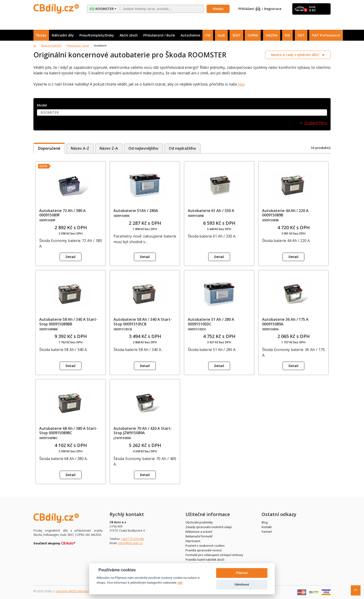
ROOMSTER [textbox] (50, 112)
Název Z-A (109, 148)
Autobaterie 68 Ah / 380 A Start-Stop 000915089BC (68, 431)
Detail (71, 257)
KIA (287, 35)
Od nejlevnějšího (144, 148)
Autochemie (190, 35)
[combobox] (182, 113)
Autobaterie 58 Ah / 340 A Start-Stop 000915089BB (68, 322)
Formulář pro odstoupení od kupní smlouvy (214, 555)
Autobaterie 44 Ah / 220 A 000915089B (285, 213)
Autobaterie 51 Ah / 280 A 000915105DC (211, 322)
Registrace (273, 9)
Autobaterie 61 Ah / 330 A (211, 211)
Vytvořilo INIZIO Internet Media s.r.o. (80, 591)
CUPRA (253, 35)
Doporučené (49, 148)
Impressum (193, 541)
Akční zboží (129, 35)
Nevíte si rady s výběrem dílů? (296, 55)
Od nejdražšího (183, 148)
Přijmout (242, 573)
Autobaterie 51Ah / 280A (136, 211)
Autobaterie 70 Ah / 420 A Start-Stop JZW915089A (143, 431)
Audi (221, 35)
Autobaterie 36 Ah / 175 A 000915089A (285, 322)
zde (180, 582)
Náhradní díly (63, 35)
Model (42, 105)
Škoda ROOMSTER (51, 46)
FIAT (301, 35)
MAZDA (272, 35)
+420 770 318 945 (133, 539)
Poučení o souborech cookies (205, 546)
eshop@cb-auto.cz (130, 543)
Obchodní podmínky (199, 522)
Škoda (41, 35)
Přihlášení (249, 9)
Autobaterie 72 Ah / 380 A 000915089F (62, 213)
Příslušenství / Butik (159, 35)
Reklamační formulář (199, 536)
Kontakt (267, 527)
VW (208, 35)
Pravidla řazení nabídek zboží (205, 560)
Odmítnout (242, 584)
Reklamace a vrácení (199, 532)
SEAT (236, 35)
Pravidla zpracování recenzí (204, 550)
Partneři (267, 532)
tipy (241, 84)
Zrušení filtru (316, 123)
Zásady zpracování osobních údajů (209, 527)
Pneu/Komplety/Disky (97, 35)
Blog (265, 522)
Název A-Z (80, 148)
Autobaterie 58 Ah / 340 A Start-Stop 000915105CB (143, 322)
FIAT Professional (326, 35)
